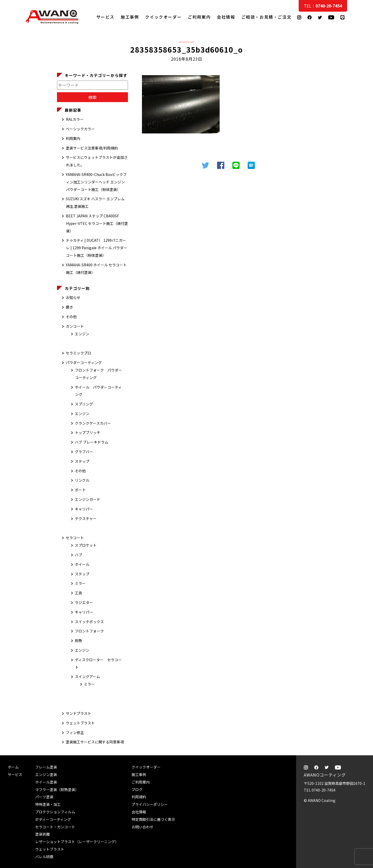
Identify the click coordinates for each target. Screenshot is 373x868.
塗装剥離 (42, 834)
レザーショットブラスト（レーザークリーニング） (77, 842)
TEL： (323, 6)
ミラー (80, 583)
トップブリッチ (88, 432)
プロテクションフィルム (55, 812)
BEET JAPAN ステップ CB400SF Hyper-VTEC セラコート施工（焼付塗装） (97, 223)
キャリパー (84, 509)
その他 (71, 317)
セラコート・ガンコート (55, 827)
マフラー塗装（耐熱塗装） (57, 789)
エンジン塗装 (46, 774)
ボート (80, 490)
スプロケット (86, 545)
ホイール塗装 (46, 782)
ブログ (137, 789)
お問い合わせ (142, 827)
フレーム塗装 (46, 767)
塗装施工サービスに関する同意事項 (95, 742)
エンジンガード (88, 499)
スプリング (84, 404)
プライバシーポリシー (150, 804)
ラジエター (84, 602)
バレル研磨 (44, 857)
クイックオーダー (163, 17)
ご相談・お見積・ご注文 (364, 104)
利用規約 (139, 797)
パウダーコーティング (84, 362)
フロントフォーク (89, 631)
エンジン (82, 334)
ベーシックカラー (80, 129)
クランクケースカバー (93, 423)
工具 (78, 593)
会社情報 (226, 17)
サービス (105, 17)
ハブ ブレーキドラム (92, 442)
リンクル (82, 480)
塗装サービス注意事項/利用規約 (92, 148)
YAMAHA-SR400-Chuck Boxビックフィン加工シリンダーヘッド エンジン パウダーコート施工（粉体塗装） (96, 182)
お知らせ (73, 297)
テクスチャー (86, 518)
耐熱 (78, 641)
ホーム (13, 767)
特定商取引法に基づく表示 (153, 819)
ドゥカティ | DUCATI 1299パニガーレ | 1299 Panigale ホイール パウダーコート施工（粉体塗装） (96, 248)
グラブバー (84, 452)
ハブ (78, 555)
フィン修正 (75, 732)
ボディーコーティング (53, 819)
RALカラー (75, 119)
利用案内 (73, 138)
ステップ (82, 461)
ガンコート (75, 326)
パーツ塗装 (44, 797)
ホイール (82, 564)
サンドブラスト (78, 713)
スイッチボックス (89, 622)
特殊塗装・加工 (48, 804)
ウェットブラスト (80, 723)
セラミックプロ (78, 353)
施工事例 (130, 17)
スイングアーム (87, 677)
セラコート (75, 538)
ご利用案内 (199, 17)
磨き (69, 307)
